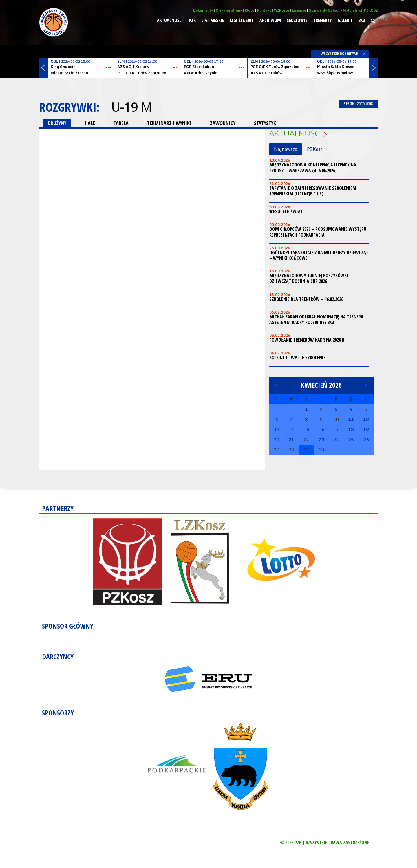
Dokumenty (203, 10)
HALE (90, 123)
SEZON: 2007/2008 (359, 104)
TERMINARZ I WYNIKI (169, 123)
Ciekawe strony (229, 10)
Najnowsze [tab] (286, 149)
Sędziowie (297, 20)
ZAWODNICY (223, 123)
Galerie (345, 20)
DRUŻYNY (57, 123)
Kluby (249, 10)
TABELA (121, 123)
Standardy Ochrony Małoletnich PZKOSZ (343, 10)
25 (351, 440)
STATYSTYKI (266, 123)
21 (291, 440)
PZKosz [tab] (315, 149)
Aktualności (170, 20)
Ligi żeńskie (242, 20)
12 (366, 419)
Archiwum (270, 20)
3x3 (362, 20)
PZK (192, 20)
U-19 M (131, 107)
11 (351, 419)
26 (366, 440)
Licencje (299, 10)
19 (366, 429)
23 (321, 440)
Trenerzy (323, 20)
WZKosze (281, 10)
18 (351, 429)
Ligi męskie (213, 20)
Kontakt (264, 10)
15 (306, 429)
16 (321, 429)
